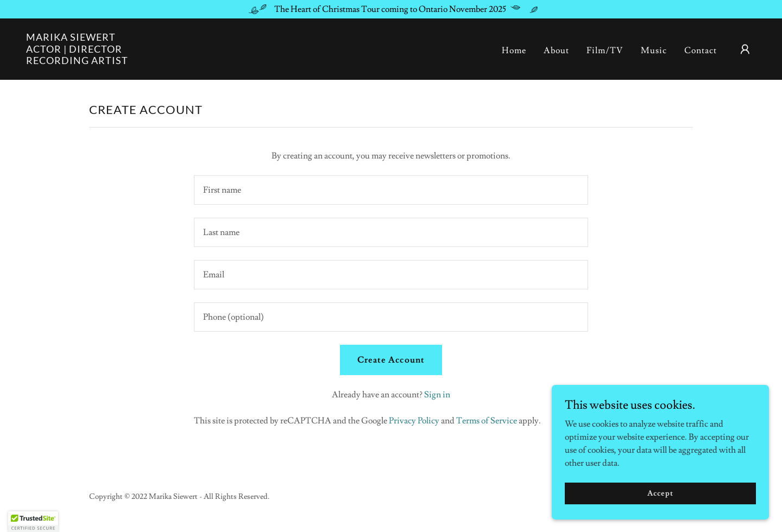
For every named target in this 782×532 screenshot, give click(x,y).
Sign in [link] (437, 395)
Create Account (391, 360)
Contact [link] (701, 50)
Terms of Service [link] (487, 421)
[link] (77, 61)
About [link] (556, 50)
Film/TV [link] (605, 50)
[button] (745, 49)
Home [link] (514, 50)
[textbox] (391, 190)
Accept (660, 493)
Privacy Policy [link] (414, 421)
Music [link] (654, 50)
